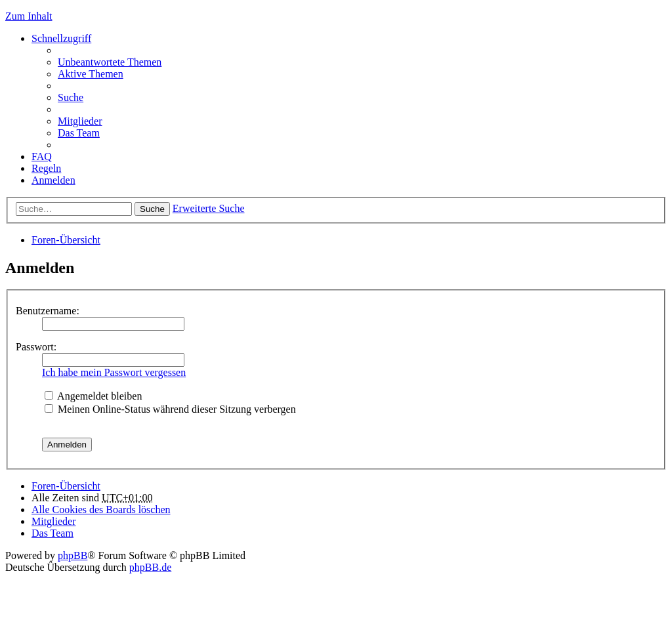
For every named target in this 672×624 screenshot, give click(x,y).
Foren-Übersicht (66, 240)
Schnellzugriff (61, 38)
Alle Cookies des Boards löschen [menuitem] (101, 510)
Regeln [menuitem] (46, 168)
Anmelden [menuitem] (53, 180)
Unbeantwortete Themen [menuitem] (110, 62)
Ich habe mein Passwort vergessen (114, 372)
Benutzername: (48, 311)
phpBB (73, 555)
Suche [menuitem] (71, 97)
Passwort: (36, 347)
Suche (152, 209)
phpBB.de (150, 567)
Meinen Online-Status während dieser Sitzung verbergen (170, 409)
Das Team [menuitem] (79, 133)
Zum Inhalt (29, 16)
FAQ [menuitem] (42, 156)
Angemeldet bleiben (93, 396)
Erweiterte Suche (209, 208)
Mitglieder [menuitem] (80, 121)
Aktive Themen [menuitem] (91, 74)
